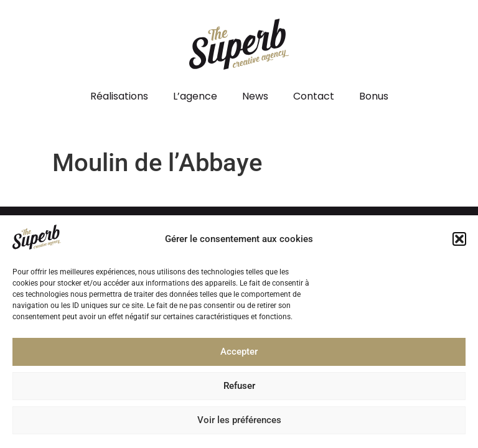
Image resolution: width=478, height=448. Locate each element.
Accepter (239, 355)
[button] (459, 243)
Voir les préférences (239, 424)
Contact (314, 96)
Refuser (239, 390)
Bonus (374, 96)
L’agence (195, 96)
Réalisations (119, 96)
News (255, 96)
